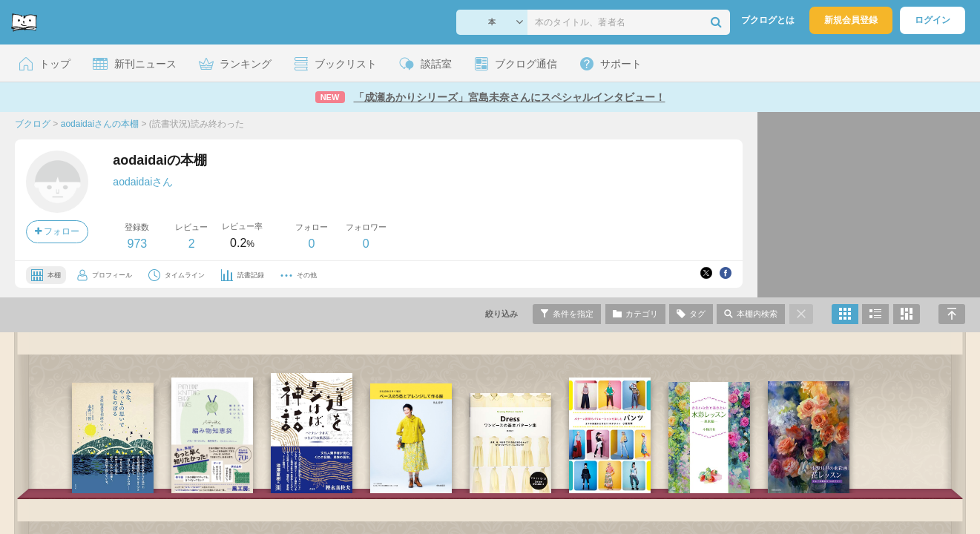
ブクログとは (768, 20)
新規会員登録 (851, 20)
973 (137, 244)
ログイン (933, 20)
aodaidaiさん (143, 182)
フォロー (57, 231)
